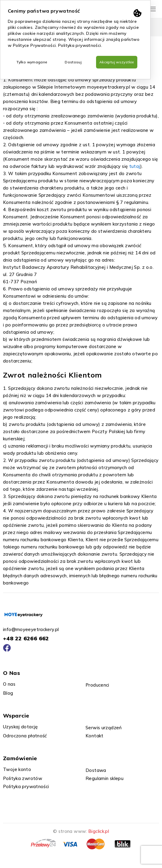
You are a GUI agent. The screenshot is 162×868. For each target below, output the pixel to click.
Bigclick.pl (99, 831)
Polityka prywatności (80, 45)
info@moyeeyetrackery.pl (31, 629)
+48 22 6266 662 (26, 638)
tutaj (135, 166)
